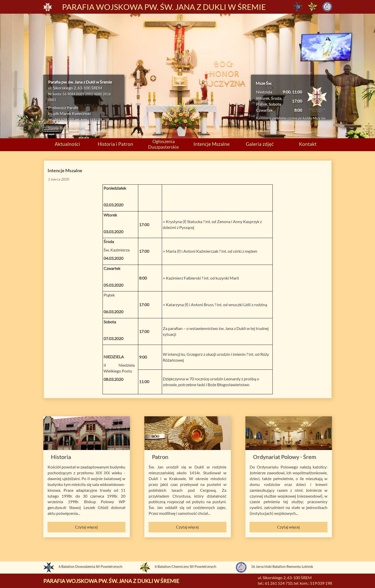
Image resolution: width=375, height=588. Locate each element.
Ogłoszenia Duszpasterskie (163, 144)
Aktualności (67, 144)
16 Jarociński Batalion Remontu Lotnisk (282, 566)
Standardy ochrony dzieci (66, 128)
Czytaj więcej (86, 527)
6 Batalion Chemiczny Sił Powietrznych (185, 566)
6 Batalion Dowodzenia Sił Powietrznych (90, 566)
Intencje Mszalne (212, 144)
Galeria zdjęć (260, 144)
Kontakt (308, 144)
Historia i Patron (115, 144)
